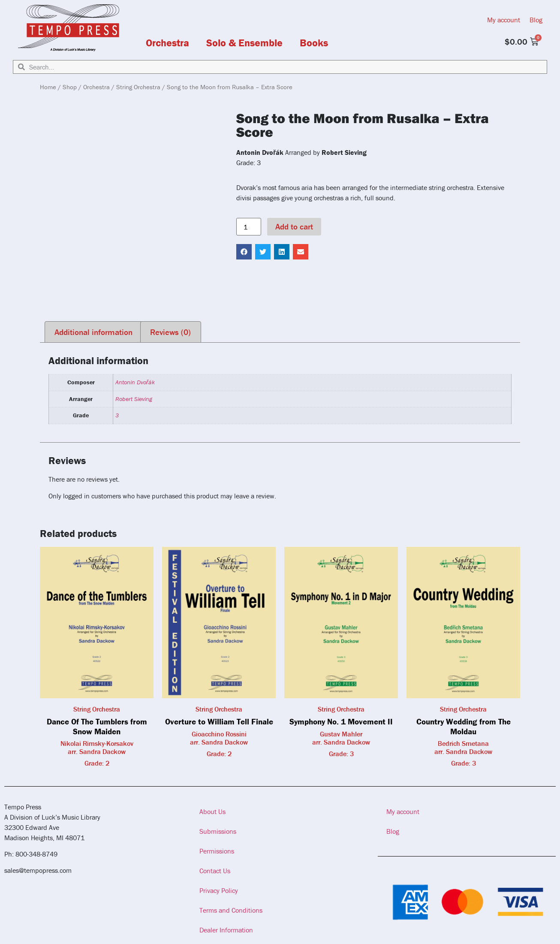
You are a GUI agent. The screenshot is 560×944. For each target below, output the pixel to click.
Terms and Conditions (231, 910)
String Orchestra (138, 87)
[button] (244, 252)
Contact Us (215, 871)
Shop (70, 87)
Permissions (217, 851)
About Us (212, 811)
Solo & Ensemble (244, 43)
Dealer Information (226, 930)
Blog (536, 20)
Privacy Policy (219, 890)
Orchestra (167, 43)
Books (314, 43)
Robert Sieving (134, 399)
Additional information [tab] (93, 332)
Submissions (218, 831)
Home (48, 87)
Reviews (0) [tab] (170, 332)
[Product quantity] (249, 227)
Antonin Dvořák (135, 382)
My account (504, 20)
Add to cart (294, 226)
